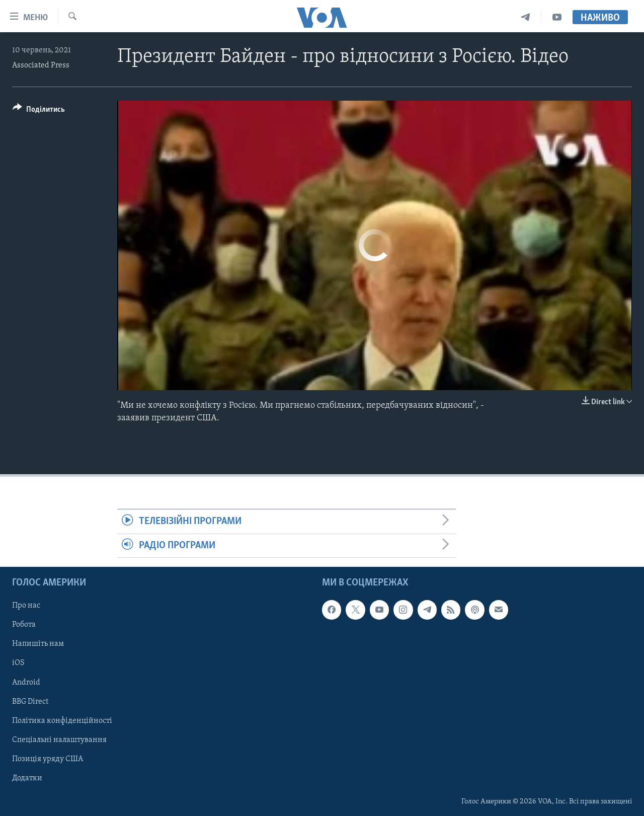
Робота (24, 625)
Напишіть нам (38, 644)
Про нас (26, 606)
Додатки (27, 778)
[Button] (39, 111)
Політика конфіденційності (62, 720)
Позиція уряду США (48, 759)
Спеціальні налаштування (59, 740)
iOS (18, 663)
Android (26, 682)
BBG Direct (30, 701)
